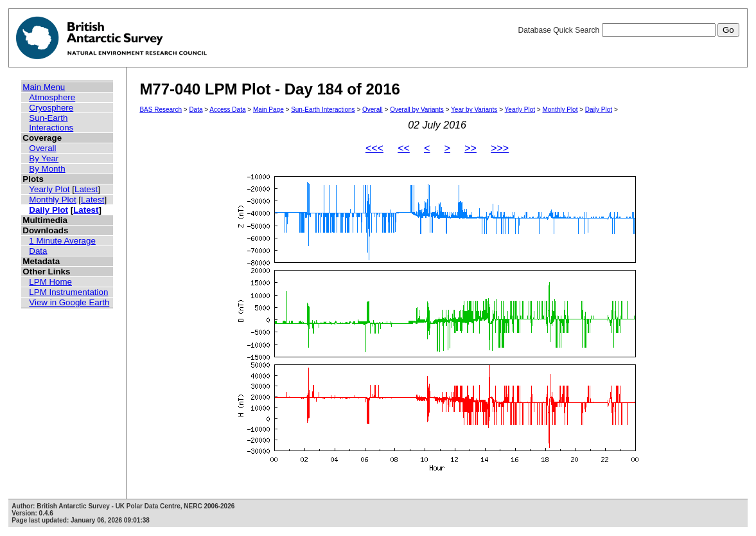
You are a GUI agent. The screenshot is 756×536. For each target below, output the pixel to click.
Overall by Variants (417, 110)
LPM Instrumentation (68, 292)
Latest (86, 189)
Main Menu (44, 87)
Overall (42, 148)
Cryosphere (51, 108)
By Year (44, 158)
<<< (374, 148)
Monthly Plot (52, 200)
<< (404, 148)
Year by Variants (474, 110)
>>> (500, 148)
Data (38, 251)
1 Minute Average (62, 241)
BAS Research (161, 110)
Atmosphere (52, 97)
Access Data (227, 110)
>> (470, 148)
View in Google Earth (69, 302)
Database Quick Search (628, 30)
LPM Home (50, 282)
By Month (47, 169)
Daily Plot (48, 210)
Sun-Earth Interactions (51, 123)
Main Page (268, 110)
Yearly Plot (49, 189)
